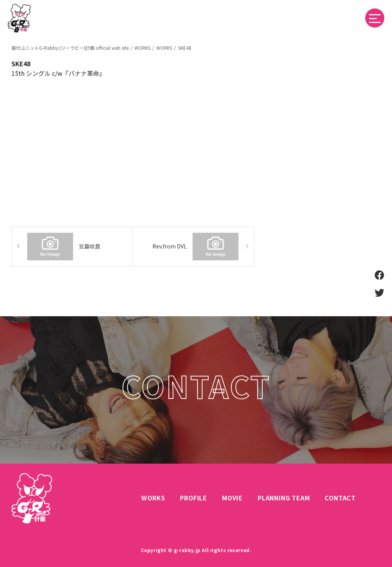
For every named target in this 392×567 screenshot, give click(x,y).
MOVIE (232, 498)
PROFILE (194, 498)
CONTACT (340, 498)
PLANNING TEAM (284, 498)
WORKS (153, 498)
